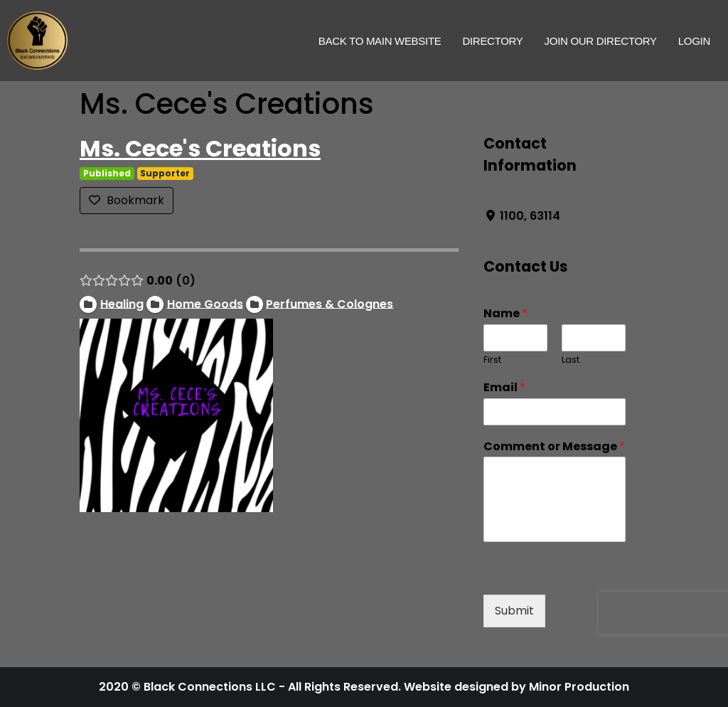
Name (505, 314)
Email (504, 388)
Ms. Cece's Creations (200, 148)
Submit (514, 611)
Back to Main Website (380, 41)
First (492, 360)
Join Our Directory (601, 41)
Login (694, 41)
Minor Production (579, 687)
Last (571, 360)
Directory (492, 41)
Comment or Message (554, 447)
